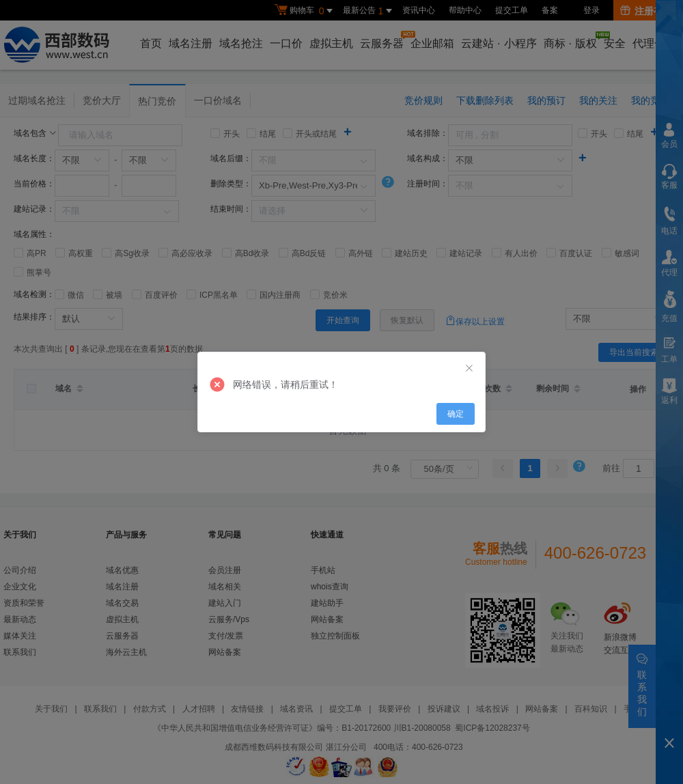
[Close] (469, 369)
